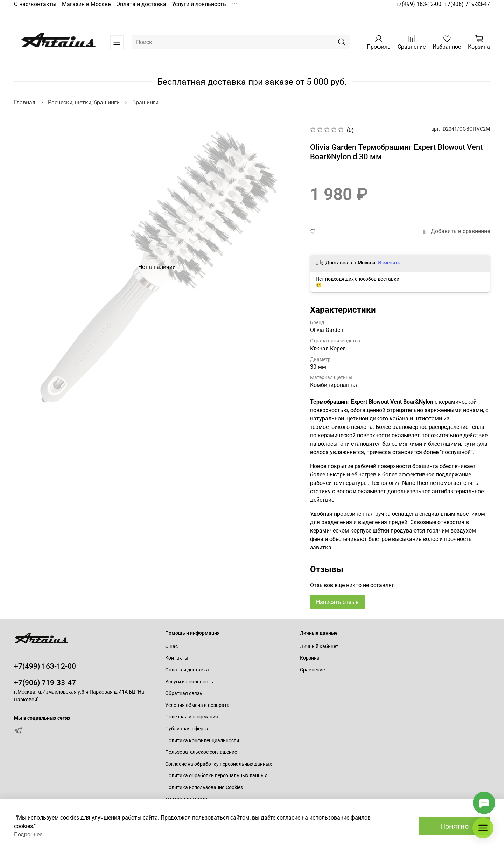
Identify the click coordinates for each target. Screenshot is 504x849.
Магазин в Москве (86, 4)
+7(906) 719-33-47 (467, 4)
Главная (25, 102)
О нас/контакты (35, 4)
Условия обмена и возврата (197, 705)
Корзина (310, 658)
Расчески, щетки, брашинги (84, 102)
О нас (171, 646)
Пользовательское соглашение (201, 752)
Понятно (454, 826)
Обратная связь (184, 693)
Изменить (389, 263)
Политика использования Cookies (204, 788)
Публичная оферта (187, 729)
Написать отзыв (337, 602)
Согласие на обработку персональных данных (219, 764)
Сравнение (312, 670)
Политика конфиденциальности (202, 741)
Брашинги (145, 102)
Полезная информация (192, 717)
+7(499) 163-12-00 (418, 4)
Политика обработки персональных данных (216, 776)
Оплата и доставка (141, 4)
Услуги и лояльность (199, 4)
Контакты (177, 658)
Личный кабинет (319, 646)
